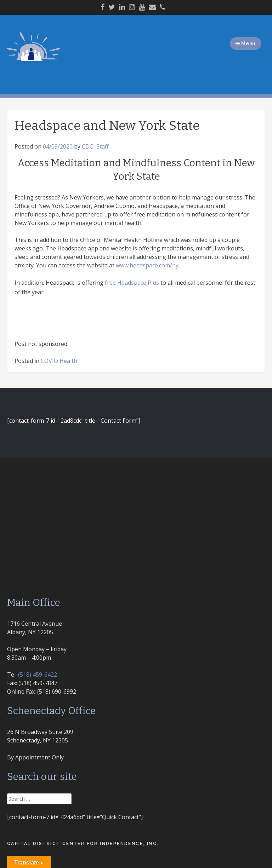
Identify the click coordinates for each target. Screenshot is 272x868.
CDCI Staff (95, 146)
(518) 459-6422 (38, 675)
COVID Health (59, 361)
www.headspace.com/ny (147, 265)
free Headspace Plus (132, 283)
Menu (246, 44)
